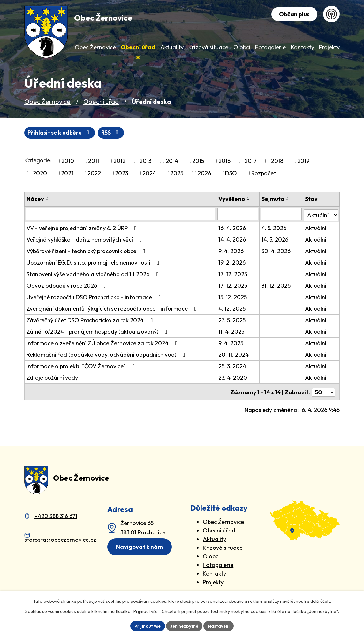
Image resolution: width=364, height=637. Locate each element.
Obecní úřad (101, 101)
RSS (38, 133)
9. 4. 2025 (231, 342)
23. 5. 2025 (233, 319)
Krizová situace (223, 545)
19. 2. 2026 (233, 262)
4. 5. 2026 (275, 227)
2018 (277, 161)
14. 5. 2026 (276, 239)
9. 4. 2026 (232, 250)
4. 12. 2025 (233, 308)
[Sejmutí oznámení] (282, 214)
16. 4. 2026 (233, 227)
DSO (231, 173)
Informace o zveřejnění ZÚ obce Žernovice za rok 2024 (103, 342)
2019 (303, 161)
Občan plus (293, 14)
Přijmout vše (146, 625)
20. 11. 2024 (234, 354)
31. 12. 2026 (277, 285)
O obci (211, 554)
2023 (121, 173)
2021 (67, 173)
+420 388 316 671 (56, 513)
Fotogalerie (218, 562)
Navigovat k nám (141, 544)
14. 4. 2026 (233, 239)
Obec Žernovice (47, 101)
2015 (198, 161)
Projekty (213, 580)
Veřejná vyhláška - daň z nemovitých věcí (85, 239)
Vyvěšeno (232, 199)
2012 (119, 161)
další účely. (321, 601)
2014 (172, 161)
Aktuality (214, 536)
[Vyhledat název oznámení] (121, 214)
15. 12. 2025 (233, 296)
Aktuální (316, 227)
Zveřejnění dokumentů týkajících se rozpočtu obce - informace (113, 308)
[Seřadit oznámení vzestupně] (48, 198)
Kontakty (214, 571)
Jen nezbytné (184, 625)
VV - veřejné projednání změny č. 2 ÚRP (83, 227)
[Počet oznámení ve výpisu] (323, 390)
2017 (251, 161)
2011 (94, 161)
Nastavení (220, 625)
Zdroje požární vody (52, 377)
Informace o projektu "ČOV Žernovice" (82, 365)
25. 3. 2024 (233, 365)
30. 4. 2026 (277, 250)
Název (35, 199)
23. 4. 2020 (233, 377)
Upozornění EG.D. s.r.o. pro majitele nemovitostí (94, 262)
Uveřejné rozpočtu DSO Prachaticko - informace (95, 296)
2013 (145, 161)
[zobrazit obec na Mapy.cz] (305, 517)
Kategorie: (38, 161)
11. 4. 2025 (232, 331)
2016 (224, 161)
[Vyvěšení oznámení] (239, 214)
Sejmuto (273, 199)
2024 (149, 173)
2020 (40, 173)
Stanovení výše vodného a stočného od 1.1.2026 (94, 273)
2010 (68, 161)
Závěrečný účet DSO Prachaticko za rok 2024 (91, 319)
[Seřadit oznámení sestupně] (48, 200)
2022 (94, 173)
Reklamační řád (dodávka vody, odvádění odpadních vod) (107, 354)
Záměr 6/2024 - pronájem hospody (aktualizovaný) (98, 331)
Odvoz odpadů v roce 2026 (68, 285)
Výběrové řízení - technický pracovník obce (87, 250)
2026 (204, 173)
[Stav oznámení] (321, 214)
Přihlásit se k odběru (91, 133)
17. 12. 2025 (233, 273)
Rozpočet (264, 173)
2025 (177, 173)
